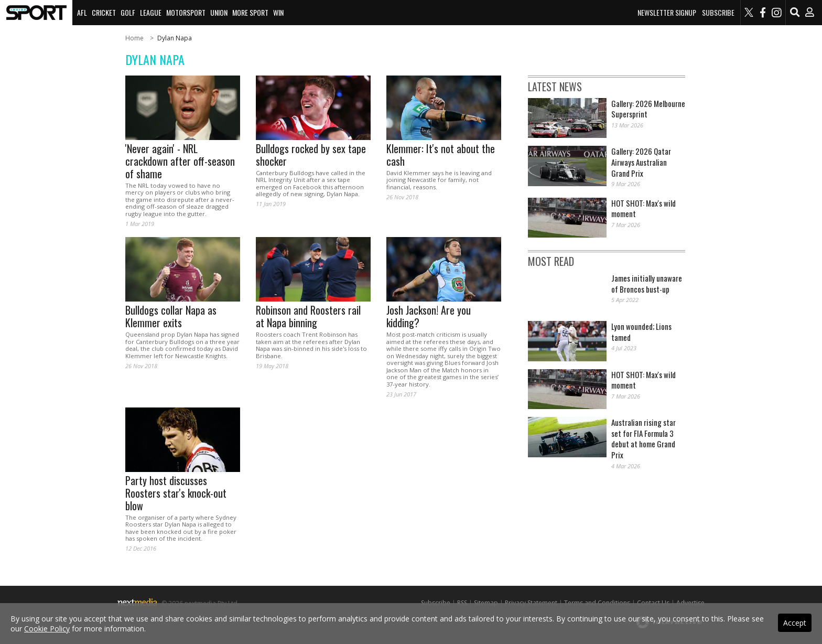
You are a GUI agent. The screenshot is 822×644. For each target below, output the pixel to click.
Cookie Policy (47, 629)
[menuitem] (36, 13)
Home (134, 38)
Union (219, 12)
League (151, 12)
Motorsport (186, 12)
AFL (82, 12)
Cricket (104, 12)
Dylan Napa (175, 38)
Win (278, 12)
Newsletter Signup (667, 13)
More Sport (250, 12)
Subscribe (718, 13)
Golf (128, 12)
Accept (795, 623)
